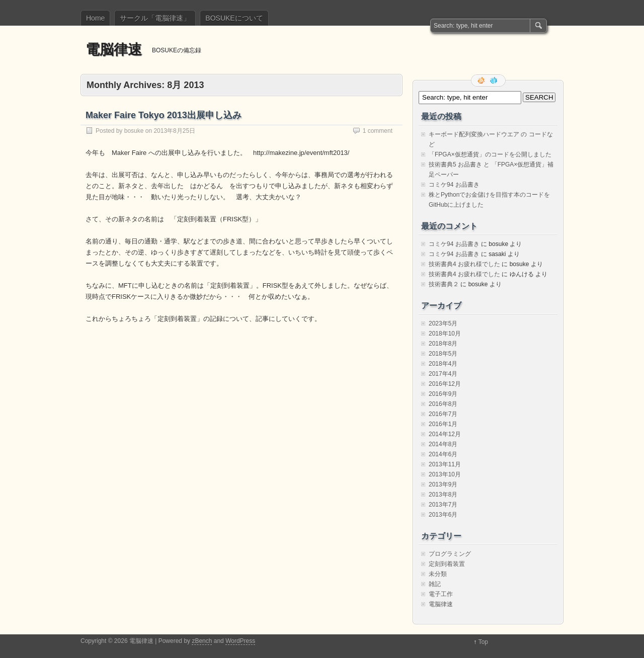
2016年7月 (443, 414)
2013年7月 (443, 505)
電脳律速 (114, 50)
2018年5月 (443, 354)
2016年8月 (443, 404)
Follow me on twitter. (495, 80)
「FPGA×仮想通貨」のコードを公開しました (490, 154)
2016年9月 (443, 394)
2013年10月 (445, 474)
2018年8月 (443, 344)
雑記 (435, 584)
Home (95, 18)
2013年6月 (443, 515)
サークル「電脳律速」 (155, 18)
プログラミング (450, 554)
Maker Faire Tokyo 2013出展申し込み (164, 115)
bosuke (134, 131)
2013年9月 (443, 484)
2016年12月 (445, 384)
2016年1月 (443, 424)
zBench (202, 641)
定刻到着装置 (447, 564)
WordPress (240, 641)
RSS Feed (482, 80)
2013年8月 (443, 495)
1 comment (378, 131)
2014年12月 (445, 434)
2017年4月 (443, 374)
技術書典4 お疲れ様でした (464, 264)
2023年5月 (443, 323)
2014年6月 (443, 454)
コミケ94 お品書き (454, 185)
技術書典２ (444, 284)
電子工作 (441, 594)
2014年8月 (443, 444)
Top (483, 642)
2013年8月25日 (174, 131)
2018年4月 (443, 364)
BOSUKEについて (234, 18)
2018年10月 (445, 334)
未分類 (438, 574)
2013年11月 (445, 464)
